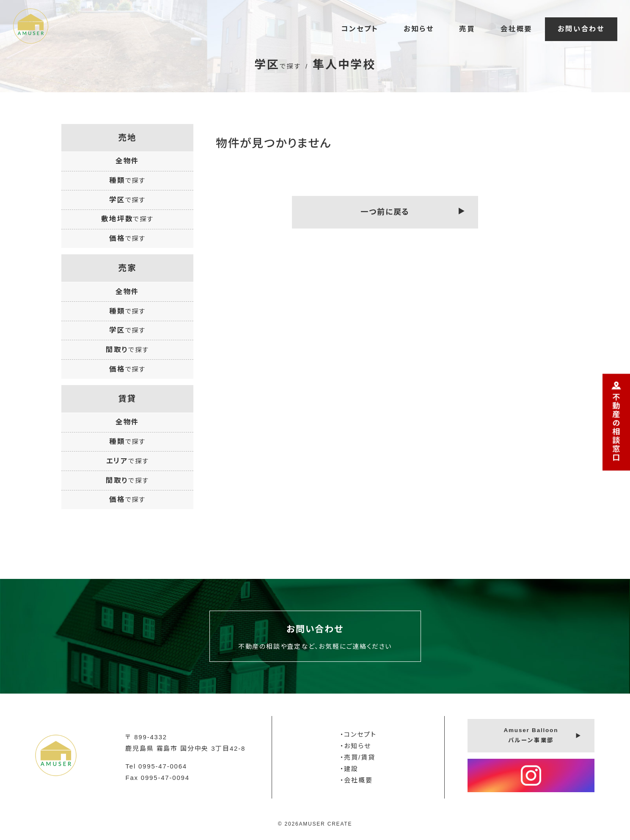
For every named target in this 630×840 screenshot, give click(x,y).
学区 (127, 200)
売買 (467, 29)
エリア (128, 461)
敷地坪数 (127, 219)
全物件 (127, 161)
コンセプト (360, 29)
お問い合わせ (581, 29)
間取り (127, 350)
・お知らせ (356, 746)
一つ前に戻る (385, 212)
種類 (127, 180)
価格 (127, 238)
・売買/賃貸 (358, 757)
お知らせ (419, 29)
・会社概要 (356, 780)
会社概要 (516, 29)
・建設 (349, 769)
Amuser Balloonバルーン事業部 (531, 735)
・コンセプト (358, 734)
